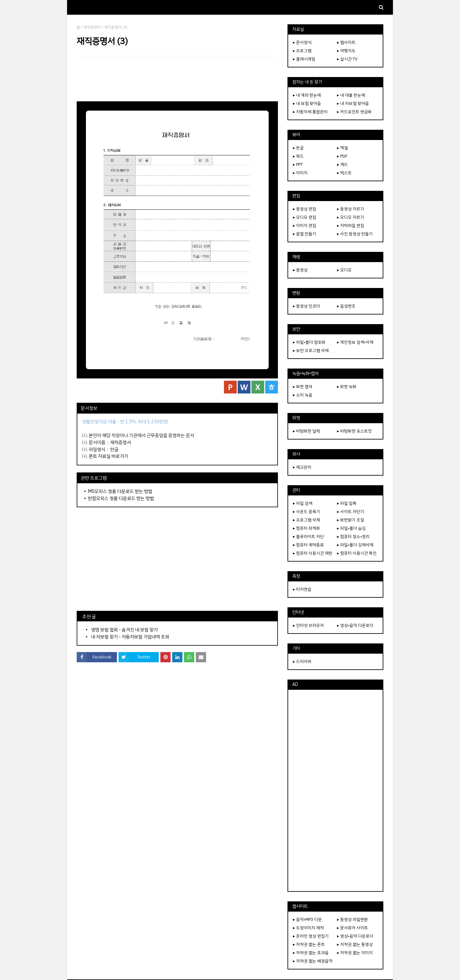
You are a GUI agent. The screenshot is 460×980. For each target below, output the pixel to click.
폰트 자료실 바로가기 (108, 456)
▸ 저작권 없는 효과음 (311, 953)
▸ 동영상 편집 (305, 209)
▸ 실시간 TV (347, 59)
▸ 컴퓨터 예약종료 (308, 545)
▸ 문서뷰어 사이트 (353, 928)
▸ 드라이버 (302, 661)
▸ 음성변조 (346, 306)
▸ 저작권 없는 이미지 (355, 953)
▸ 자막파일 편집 (351, 226)
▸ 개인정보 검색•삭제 (355, 342)
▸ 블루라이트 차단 (308, 537)
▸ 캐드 (342, 164)
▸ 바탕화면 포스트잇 (354, 431)
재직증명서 (92, 27)
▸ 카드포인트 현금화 (354, 112)
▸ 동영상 (300, 270)
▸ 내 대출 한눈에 (351, 95)
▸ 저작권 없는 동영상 (355, 944)
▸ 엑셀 (342, 148)
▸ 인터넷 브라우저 (308, 625)
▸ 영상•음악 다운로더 (355, 625)
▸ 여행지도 (346, 51)
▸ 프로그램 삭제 (307, 520)
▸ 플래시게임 (304, 59)
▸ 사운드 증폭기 (307, 512)
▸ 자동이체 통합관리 (310, 112)
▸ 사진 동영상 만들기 (355, 234)
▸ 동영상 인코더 (307, 306)
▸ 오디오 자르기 (351, 217)
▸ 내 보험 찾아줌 (307, 103)
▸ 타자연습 (302, 589)
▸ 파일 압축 (347, 503)
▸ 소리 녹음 (303, 395)
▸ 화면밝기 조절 (351, 520)
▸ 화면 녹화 (347, 387)
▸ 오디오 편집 (305, 217)
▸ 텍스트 (344, 173)
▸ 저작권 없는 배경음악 (313, 961)
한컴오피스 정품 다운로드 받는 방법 (121, 498)
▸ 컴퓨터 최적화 (307, 528)
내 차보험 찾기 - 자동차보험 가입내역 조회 (130, 637)
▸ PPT (298, 164)
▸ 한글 (298, 148)
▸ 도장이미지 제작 (308, 928)
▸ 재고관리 (302, 467)
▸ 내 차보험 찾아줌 (353, 103)
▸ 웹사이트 (346, 42)
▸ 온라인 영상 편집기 (311, 936)
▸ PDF (342, 156)
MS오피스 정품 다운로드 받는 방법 (120, 491)
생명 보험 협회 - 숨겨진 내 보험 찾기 (124, 630)
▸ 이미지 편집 (305, 226)
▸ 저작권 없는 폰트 (309, 944)
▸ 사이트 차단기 (351, 512)
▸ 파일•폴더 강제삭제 (355, 545)
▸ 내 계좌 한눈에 (307, 95)
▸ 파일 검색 (303, 503)
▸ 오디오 (344, 270)
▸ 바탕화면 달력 (307, 431)
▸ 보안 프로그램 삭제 (311, 350)
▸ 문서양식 (302, 42)
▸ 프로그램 (302, 51)
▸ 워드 (298, 156)
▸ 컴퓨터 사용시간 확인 (357, 553)
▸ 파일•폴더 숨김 (351, 528)
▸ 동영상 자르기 (351, 209)
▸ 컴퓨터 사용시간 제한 (313, 553)
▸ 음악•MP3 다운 (307, 919)
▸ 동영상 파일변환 (353, 919)
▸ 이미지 (300, 173)
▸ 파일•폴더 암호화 (309, 342)
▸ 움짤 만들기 (305, 234)
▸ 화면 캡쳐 (303, 387)
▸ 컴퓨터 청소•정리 (353, 537)
